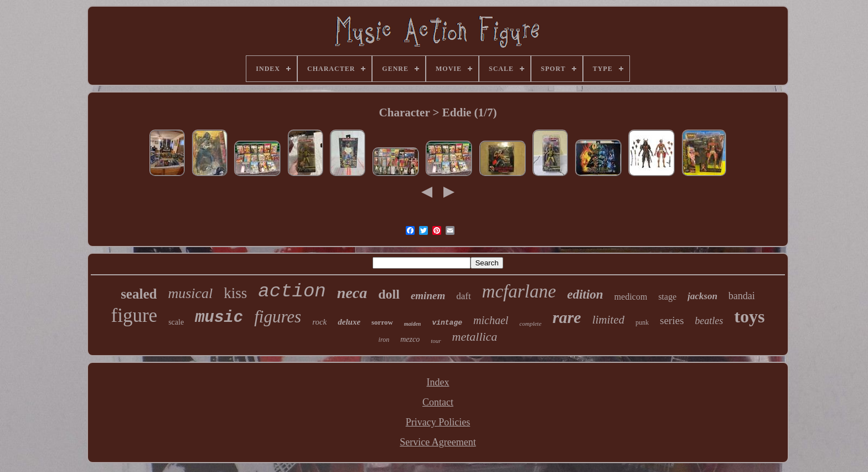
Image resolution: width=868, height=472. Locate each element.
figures (278, 317)
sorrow (382, 322)
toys (749, 316)
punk (642, 322)
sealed (139, 294)
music (219, 318)
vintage (447, 323)
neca (352, 293)
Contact (438, 402)
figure (135, 315)
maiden (413, 324)
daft (463, 296)
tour (436, 341)
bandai (742, 296)
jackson (702, 296)
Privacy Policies (438, 422)
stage (667, 297)
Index (438, 382)
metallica (475, 337)
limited (608, 320)
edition (585, 294)
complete (530, 324)
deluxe (349, 322)
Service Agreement (438, 442)
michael (491, 320)
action (292, 291)
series (672, 320)
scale (176, 322)
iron (384, 340)
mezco (410, 339)
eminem (428, 296)
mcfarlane (519, 291)
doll (389, 294)
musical (190, 293)
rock (319, 322)
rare (567, 317)
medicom (631, 297)
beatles (709, 321)
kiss (235, 293)
